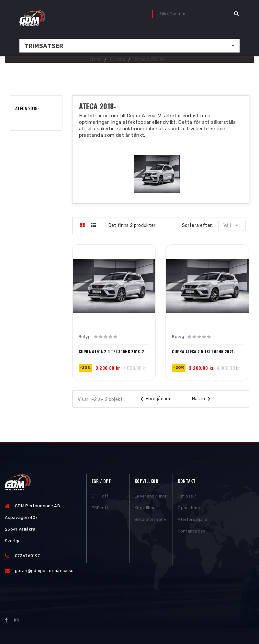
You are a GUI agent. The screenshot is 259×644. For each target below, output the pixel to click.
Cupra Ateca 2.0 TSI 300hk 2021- (203, 352)
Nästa (203, 399)
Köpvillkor (145, 508)
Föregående (155, 399)
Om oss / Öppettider (189, 503)
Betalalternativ (150, 520)
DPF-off (100, 497)
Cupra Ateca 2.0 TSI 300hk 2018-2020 (114, 352)
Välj (232, 225)
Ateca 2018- (27, 108)
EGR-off (100, 508)
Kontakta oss (191, 532)
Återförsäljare (192, 520)
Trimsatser (44, 46)
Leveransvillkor (151, 497)
